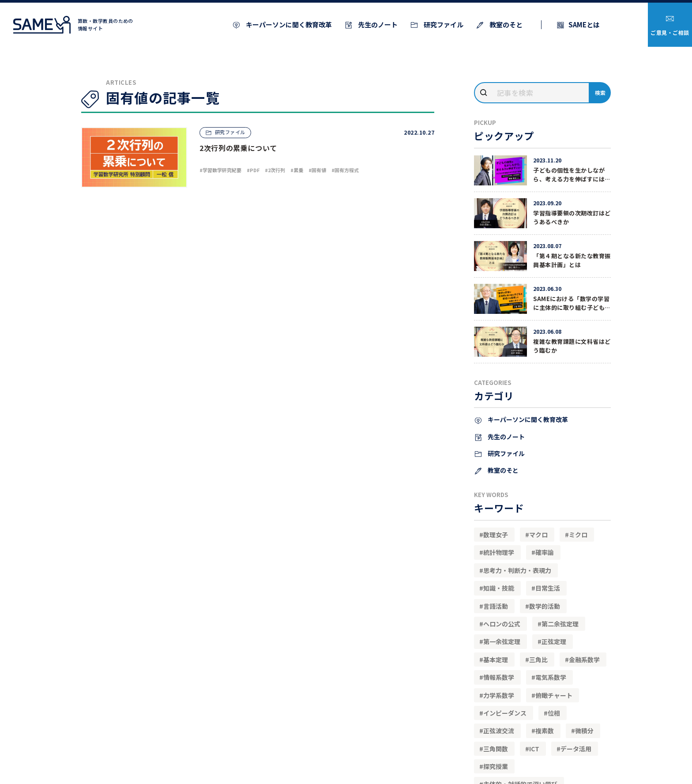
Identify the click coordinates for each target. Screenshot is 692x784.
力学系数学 (499, 695)
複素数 (545, 731)
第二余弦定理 (560, 624)
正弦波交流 (499, 731)
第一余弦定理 (502, 641)
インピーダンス (505, 713)
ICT (534, 749)
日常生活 (548, 588)
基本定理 (496, 660)
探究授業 (496, 766)
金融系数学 (584, 660)
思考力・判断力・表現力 (517, 570)
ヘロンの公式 (502, 624)
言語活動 (496, 606)
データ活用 (576, 749)
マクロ (538, 535)
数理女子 (496, 535)
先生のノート (377, 24)
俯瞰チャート (554, 695)
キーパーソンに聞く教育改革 (288, 24)
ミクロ (578, 535)
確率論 (545, 552)
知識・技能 (499, 588)
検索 (600, 92)
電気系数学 (551, 677)
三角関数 (496, 749)
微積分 (584, 731)
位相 (554, 713)
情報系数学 (499, 677)
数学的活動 (545, 606)
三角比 (538, 660)
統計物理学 (499, 552)
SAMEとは (584, 24)
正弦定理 (554, 641)
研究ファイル (443, 24)
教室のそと (505, 24)
